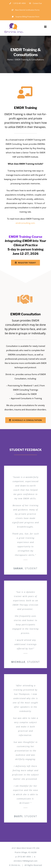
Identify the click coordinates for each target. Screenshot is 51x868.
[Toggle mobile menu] (46, 27)
